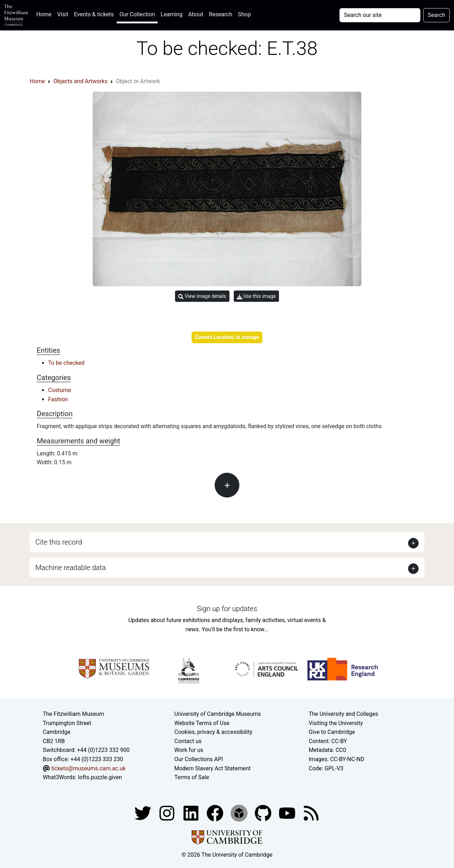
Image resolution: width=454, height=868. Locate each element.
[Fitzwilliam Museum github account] (264, 813)
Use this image (257, 296)
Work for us (189, 750)
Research (221, 14)
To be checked (66, 363)
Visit (63, 14)
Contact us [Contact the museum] (188, 741)
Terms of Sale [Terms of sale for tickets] (192, 777)
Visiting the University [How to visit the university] (336, 723)
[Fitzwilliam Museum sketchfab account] (240, 813)
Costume (59, 390)
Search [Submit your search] (436, 15)
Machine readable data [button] (71, 568)
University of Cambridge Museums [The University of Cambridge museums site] (218, 714)
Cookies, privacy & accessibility (213, 732)
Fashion (58, 399)
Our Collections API (199, 759)
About (196, 14)
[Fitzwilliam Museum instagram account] (168, 813)
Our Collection (137, 14)
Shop (244, 14)
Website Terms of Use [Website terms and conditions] (202, 723)
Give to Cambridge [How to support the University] (332, 732)
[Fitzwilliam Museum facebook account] (192, 813)
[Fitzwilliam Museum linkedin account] (216, 813)
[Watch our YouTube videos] (288, 813)
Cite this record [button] (59, 542)
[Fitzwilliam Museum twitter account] (144, 813)
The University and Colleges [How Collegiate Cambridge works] (343, 714)
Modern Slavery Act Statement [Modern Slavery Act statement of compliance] (213, 768)
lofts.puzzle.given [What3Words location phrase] (100, 777)
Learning (171, 14)
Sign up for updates (227, 609)
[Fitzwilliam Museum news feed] (311, 813)
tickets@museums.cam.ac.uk (88, 768)
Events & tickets (94, 14)
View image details (202, 296)
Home (45, 14)
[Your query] (380, 15)
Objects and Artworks (80, 81)
